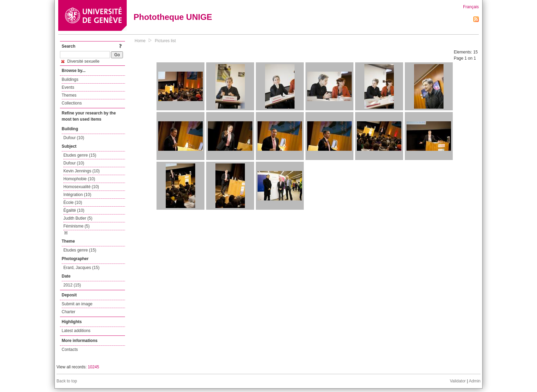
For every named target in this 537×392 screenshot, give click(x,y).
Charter (68, 312)
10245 (93, 367)
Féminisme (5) (77, 226)
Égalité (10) (74, 210)
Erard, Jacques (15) (81, 268)
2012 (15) (72, 285)
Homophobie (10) (79, 179)
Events (68, 87)
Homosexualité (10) (81, 187)
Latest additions (76, 331)
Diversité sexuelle (80, 61)
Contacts (70, 350)
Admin (475, 381)
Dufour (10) (74, 138)
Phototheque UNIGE (173, 17)
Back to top (67, 381)
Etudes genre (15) (80, 155)
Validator (458, 381)
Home (140, 41)
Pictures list (165, 41)
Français (471, 7)
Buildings (70, 79)
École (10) (73, 203)
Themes (69, 95)
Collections (72, 103)
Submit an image (77, 304)
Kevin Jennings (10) (82, 171)
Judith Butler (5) (78, 218)
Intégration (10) (77, 195)
